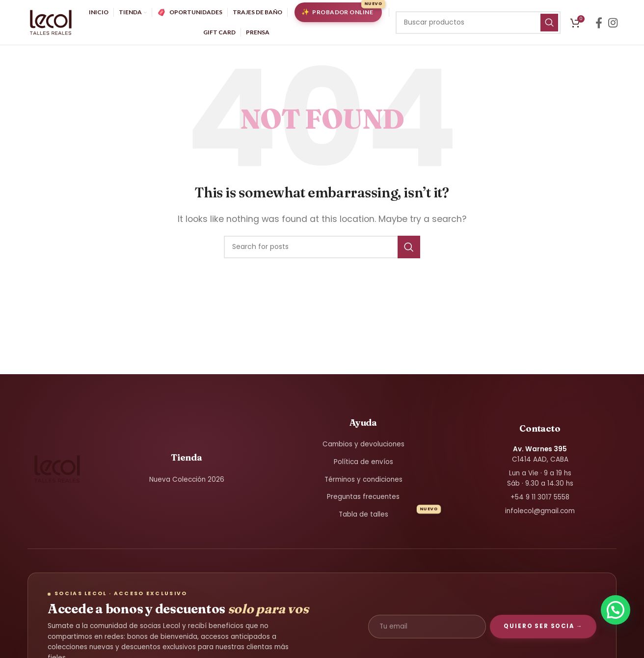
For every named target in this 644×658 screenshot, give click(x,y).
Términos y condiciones (363, 483)
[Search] (478, 25)
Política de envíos (363, 466)
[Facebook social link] (599, 25)
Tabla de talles (363, 519)
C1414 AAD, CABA (540, 458)
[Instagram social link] (613, 25)
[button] (616, 610)
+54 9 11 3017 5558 (540, 502)
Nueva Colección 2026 (187, 483)
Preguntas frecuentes (363, 501)
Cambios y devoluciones (363, 449)
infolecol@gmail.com (540, 515)
